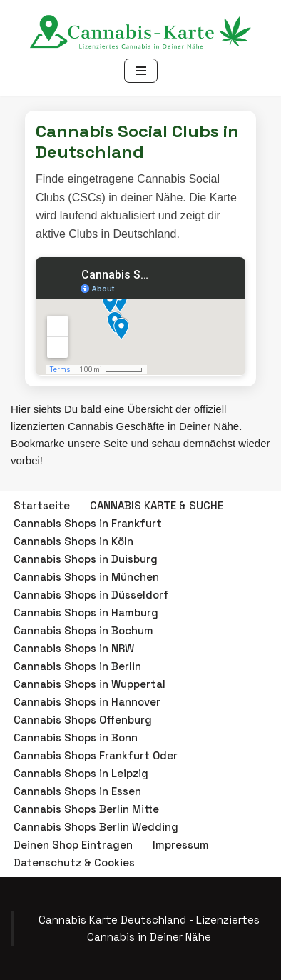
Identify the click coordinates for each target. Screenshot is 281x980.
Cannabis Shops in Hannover (87, 702)
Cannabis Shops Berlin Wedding (96, 827)
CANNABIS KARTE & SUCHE (157, 505)
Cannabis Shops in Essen (77, 791)
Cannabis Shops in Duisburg (86, 559)
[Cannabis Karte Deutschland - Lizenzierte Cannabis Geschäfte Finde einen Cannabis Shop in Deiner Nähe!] (140, 35)
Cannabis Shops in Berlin (77, 666)
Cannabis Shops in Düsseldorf (91, 595)
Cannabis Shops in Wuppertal (90, 684)
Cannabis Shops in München (86, 577)
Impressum (181, 845)
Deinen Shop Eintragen (73, 845)
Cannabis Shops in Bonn (76, 737)
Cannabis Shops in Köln (73, 541)
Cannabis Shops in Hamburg (86, 612)
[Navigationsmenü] (141, 71)
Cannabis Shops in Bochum (83, 630)
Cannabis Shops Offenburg (83, 720)
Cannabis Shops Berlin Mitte (86, 809)
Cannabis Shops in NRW (74, 648)
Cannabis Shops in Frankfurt (88, 523)
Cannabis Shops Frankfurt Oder (96, 755)
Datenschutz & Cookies (74, 862)
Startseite (42, 505)
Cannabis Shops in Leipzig (81, 773)
